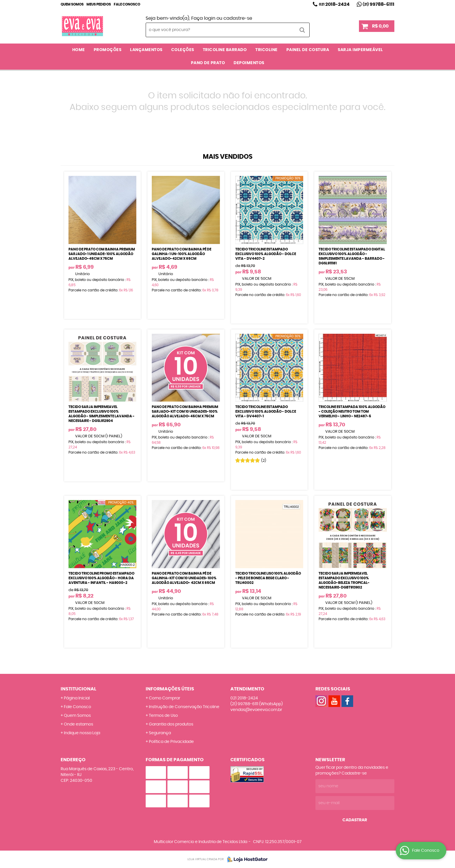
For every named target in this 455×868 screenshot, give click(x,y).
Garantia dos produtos (171, 724)
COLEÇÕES (183, 50)
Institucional (78, 689)
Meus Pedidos (99, 4)
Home (79, 50)
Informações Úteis (170, 689)
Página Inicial (77, 698)
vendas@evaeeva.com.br (256, 710)
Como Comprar (165, 698)
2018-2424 (334, 4)
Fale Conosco (127, 4)
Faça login (203, 18)
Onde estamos (78, 724)
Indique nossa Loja (82, 733)
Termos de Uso (163, 716)
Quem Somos (72, 4)
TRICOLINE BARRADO (225, 50)
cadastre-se (238, 18)
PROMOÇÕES (108, 50)
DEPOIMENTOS (249, 63)
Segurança (160, 733)
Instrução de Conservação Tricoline (184, 707)
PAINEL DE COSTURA (308, 50)
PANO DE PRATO (208, 63)
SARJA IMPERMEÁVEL (360, 50)
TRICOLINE (267, 50)
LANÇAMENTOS (146, 50)
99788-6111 (379, 4)
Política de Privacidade (171, 742)
